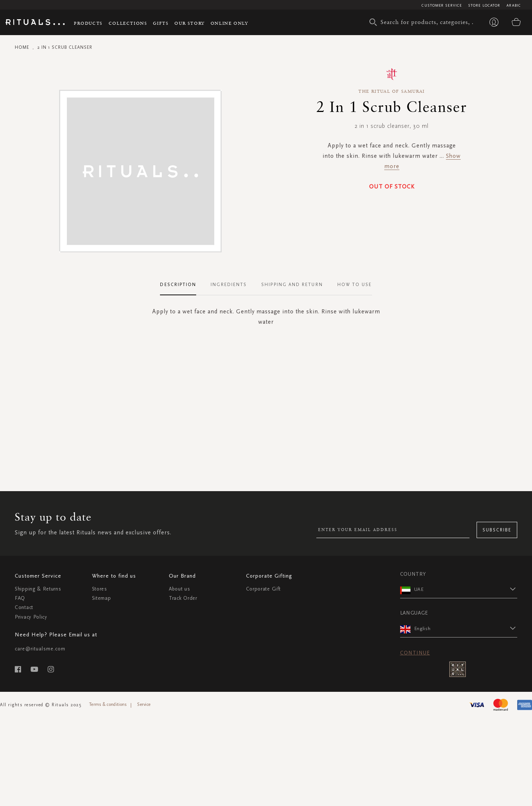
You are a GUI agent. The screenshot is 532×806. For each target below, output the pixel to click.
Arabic (514, 6)
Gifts (161, 23)
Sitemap (102, 598)
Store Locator (484, 6)
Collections (128, 23)
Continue (415, 653)
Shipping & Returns (38, 589)
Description (178, 285)
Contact (24, 607)
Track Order (183, 598)
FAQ (20, 598)
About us (180, 589)
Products (88, 23)
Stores (100, 589)
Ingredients (229, 285)
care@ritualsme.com (40, 649)
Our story (189, 23)
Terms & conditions (108, 704)
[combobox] (423, 22)
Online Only (229, 23)
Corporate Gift (263, 589)
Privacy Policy (31, 617)
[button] (466, 589)
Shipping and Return (292, 285)
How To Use (355, 285)
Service (144, 704)
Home (22, 47)
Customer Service (442, 6)
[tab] (182, 285)
